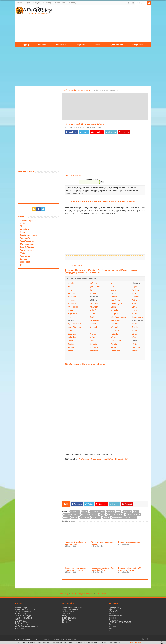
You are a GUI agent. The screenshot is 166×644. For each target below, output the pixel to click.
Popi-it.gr (73, 594)
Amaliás (71, 300)
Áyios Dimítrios (74, 327)
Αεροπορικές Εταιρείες (24, 618)
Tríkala (135, 327)
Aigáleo (71, 287)
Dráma (71, 330)
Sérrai (134, 307)
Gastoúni (72, 341)
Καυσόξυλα (25, 238)
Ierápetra (94, 283)
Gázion (71, 344)
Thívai (134, 324)
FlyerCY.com (67, 620)
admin (69, 127)
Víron (134, 337)
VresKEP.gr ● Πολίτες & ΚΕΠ (116, 459)
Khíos (92, 337)
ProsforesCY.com (69, 618)
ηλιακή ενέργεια (133, 515)
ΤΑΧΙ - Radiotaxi (22, 624)
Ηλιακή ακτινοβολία (116, 515)
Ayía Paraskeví (74, 324)
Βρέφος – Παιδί (60, 3)
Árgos (70, 310)
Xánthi (135, 344)
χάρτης (107, 517)
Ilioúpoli (93, 293)
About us (36, 639)
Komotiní (93, 344)
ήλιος (67, 517)
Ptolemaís (136, 297)
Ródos (135, 303)
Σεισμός (23, 259)
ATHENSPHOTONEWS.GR (120, 622)
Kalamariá (94, 303)
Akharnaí (72, 293)
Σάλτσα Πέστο (68, 612)
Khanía (93, 334)
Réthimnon (136, 300)
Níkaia (113, 337)
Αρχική (64, 90)
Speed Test (25, 262)
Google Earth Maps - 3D (25, 610)
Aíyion (70, 290)
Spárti (134, 314)
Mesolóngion (116, 303)
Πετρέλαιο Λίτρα (27, 241)
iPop (111, 630)
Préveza (135, 293)
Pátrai (113, 347)
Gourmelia (113, 620)
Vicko (22, 232)
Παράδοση (47, 3)
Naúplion (114, 314)
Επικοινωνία (61, 639)
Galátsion (72, 337)
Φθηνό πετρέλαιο (28, 244)
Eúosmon (72, 334)
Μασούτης (25, 229)
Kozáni (114, 287)
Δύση (103, 515)
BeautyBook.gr (115, 614)
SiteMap (53, 639)
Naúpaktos (115, 310)
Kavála (93, 317)
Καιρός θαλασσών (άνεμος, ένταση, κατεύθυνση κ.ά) (75, 569)
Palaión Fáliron (117, 341)
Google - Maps (21, 607)
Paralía (114, 344)
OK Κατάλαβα (136, 642)
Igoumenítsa (95, 287)
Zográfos (136, 351)
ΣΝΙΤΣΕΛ (66, 614)
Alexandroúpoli (74, 297)
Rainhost (113, 624)
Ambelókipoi (73, 307)
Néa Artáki (115, 320)
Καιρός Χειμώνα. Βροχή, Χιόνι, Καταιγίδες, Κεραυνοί (103, 569)
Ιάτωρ (112, 628)
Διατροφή (72, 3)
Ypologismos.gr (115, 607)
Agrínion (71, 283)
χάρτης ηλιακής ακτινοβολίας (125, 517)
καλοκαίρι (85, 517)
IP (21, 265)
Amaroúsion (73, 303)
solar (85, 512)
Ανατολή (127, 512)
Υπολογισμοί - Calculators (90, 459)
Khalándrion (95, 327)
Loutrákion (115, 300)
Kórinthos (94, 351)
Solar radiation (97, 512)
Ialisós (70, 351)
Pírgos (135, 287)
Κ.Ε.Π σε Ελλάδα (22, 622)
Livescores (114, 626)
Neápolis (114, 334)
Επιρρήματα (20, 628)
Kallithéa (93, 310)
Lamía (113, 290)
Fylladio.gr (113, 610)
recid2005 (75, 512)
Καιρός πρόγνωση (28, 235)
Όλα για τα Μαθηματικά (86, 594)
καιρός (75, 517)
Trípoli (134, 330)
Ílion (91, 290)
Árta (70, 317)
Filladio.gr (66, 622)
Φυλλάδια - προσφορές (29, 221)
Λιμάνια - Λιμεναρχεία (24, 616)
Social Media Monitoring (72, 607)
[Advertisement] (101, 24)
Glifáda (71, 347)
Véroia (135, 334)
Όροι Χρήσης (44, 639)
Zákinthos (136, 347)
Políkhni (135, 290)
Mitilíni (113, 307)
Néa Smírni (115, 330)
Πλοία (22, 253)
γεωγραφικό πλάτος (90, 515)
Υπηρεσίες (72, 90)
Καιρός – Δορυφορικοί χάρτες (130, 542)
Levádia (114, 297)
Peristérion (115, 351)
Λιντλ (22, 223)
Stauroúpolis (137, 317)
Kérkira (93, 324)
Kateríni (93, 314)
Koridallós (94, 347)
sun (119, 512)
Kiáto (92, 341)
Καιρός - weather (84, 90)
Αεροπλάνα (25, 256)
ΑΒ (21, 226)
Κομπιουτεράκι (27, 250)
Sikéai (134, 310)
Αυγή (136, 512)
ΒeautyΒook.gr (101, 594)
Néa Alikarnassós (118, 317)
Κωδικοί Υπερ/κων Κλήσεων (27, 626)
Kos (112, 283)
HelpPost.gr (64, 594)
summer (111, 512)
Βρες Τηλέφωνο (27, 247)
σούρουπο (96, 517)
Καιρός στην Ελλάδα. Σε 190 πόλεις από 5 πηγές (129, 569)
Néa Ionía (115, 324)
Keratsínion (95, 320)
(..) (126, 642)
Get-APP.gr (114, 612)
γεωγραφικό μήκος (72, 515)
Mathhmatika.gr (115, 616)
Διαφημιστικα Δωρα (70, 610)
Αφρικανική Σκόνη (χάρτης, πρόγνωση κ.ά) (75, 543)
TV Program (20, 620)
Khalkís (93, 330)
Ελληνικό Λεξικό (22, 614)
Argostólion (73, 314)
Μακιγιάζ (66, 616)
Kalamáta (94, 307)
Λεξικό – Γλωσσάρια (32, 3)
